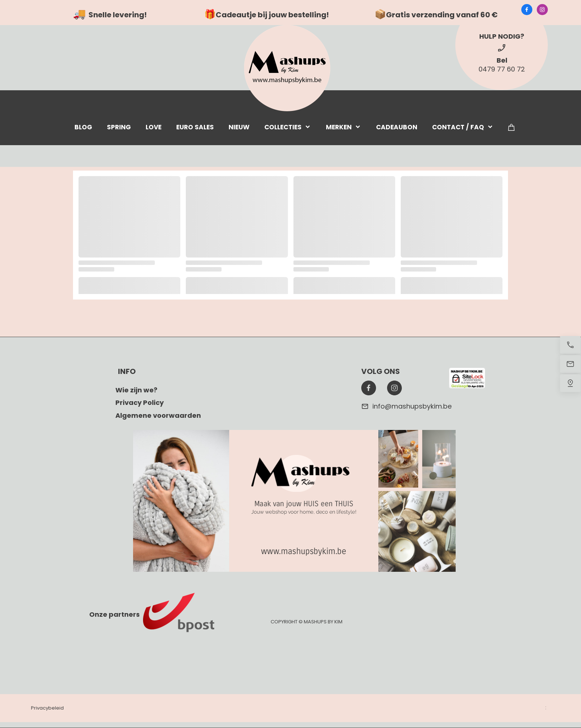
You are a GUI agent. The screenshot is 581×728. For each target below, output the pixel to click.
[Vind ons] (570, 383)
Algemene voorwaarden (158, 415)
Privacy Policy (140, 402)
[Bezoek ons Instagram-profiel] (542, 10)
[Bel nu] (570, 345)
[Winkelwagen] (512, 127)
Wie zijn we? (136, 390)
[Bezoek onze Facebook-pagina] (527, 10)
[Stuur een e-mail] (570, 364)
